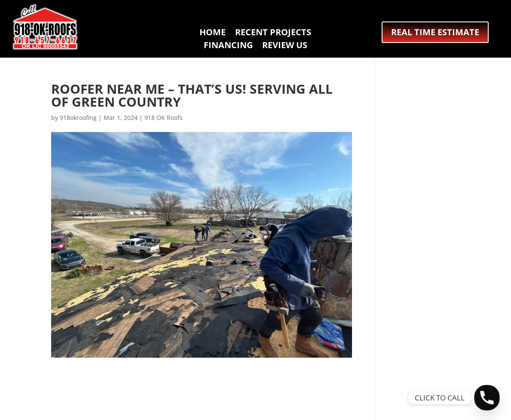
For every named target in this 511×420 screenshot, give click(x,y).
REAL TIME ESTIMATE (435, 32)
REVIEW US (285, 46)
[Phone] (487, 398)
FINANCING (228, 46)
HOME (213, 34)
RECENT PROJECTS (273, 34)
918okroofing (78, 118)
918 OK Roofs (164, 118)
